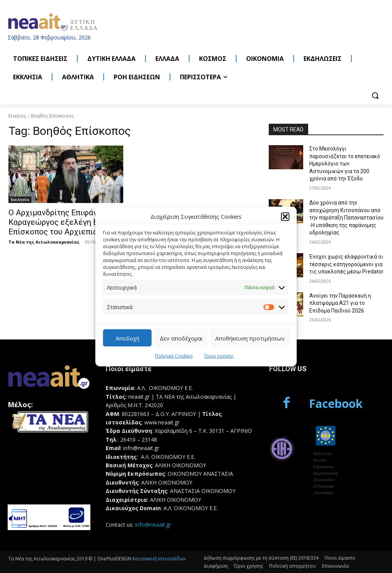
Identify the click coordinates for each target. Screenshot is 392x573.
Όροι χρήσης (219, 356)
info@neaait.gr (153, 525)
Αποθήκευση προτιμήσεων (250, 338)
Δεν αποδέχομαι (181, 338)
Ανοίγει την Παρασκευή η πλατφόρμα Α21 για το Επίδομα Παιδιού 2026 (340, 303)
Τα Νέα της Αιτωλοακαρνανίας (44, 242)
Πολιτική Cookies (174, 356)
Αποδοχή (127, 338)
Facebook (336, 404)
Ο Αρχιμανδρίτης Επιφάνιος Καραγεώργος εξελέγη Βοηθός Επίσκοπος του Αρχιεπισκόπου (65, 222)
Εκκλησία (20, 200)
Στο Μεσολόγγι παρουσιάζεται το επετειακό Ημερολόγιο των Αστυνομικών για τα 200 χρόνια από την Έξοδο (345, 164)
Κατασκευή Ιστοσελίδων (159, 559)
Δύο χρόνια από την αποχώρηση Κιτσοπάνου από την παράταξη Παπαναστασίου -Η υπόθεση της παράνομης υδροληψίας (346, 218)
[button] (285, 216)
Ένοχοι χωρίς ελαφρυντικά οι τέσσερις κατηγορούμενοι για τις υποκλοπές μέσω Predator (346, 264)
